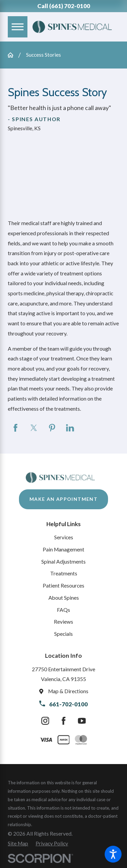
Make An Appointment (63, 499)
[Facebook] (63, 721)
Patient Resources (63, 586)
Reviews (63, 622)
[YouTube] (82, 721)
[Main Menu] (17, 27)
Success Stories (44, 55)
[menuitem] (63, 538)
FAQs (63, 610)
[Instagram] (45, 721)
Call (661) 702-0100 (64, 6)
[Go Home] (13, 55)
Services (64, 537)
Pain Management (63, 549)
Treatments (64, 573)
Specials (63, 634)
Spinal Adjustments (63, 562)
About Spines (64, 598)
